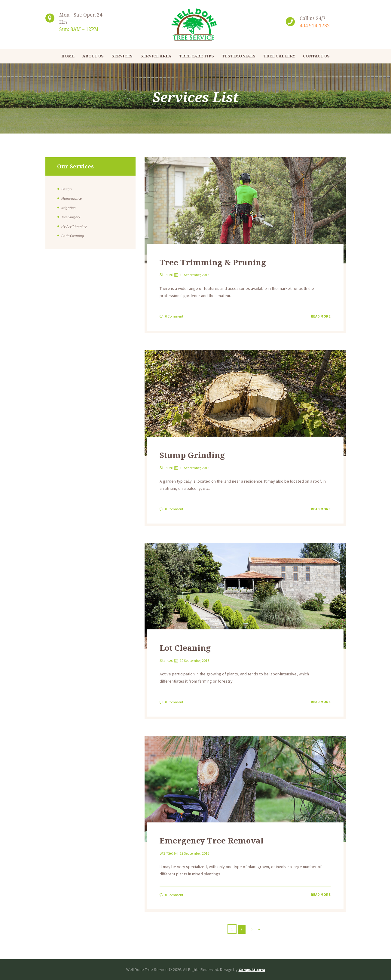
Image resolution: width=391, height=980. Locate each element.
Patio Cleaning (74, 235)
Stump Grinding (202, 454)
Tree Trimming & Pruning (228, 261)
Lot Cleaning (193, 647)
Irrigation (69, 207)
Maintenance (73, 198)
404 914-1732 (315, 26)
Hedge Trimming (75, 226)
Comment (176, 316)
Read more (320, 316)
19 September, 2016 (199, 275)
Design (67, 189)
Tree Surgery (72, 217)
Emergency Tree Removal (227, 839)
